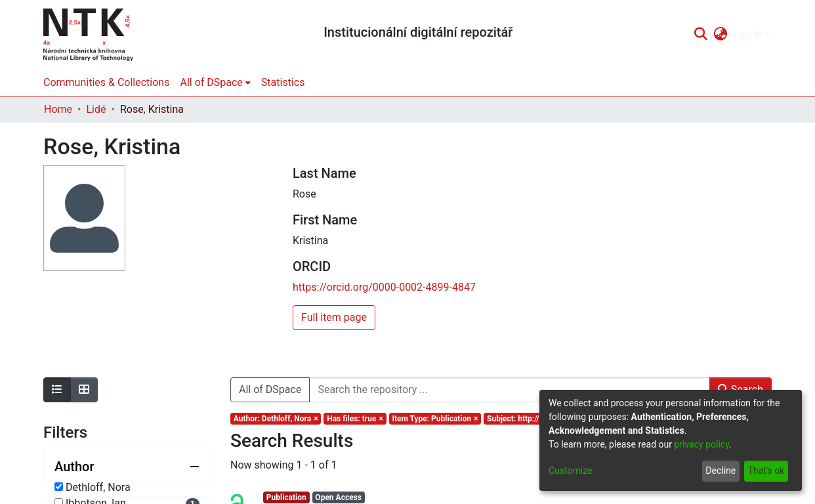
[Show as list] (57, 390)
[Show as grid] (84, 390)
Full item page (334, 317)
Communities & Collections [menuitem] (106, 82)
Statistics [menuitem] (283, 82)
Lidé (96, 109)
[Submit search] (700, 35)
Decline (721, 471)
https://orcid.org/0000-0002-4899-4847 (384, 287)
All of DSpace (270, 389)
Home (58, 109)
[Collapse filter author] (127, 467)
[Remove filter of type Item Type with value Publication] (435, 419)
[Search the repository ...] (509, 390)
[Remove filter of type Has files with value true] (355, 419)
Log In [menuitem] (748, 34)
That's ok (766, 471)
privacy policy (701, 444)
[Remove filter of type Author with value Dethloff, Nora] (276, 419)
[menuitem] (721, 35)
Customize (570, 471)
